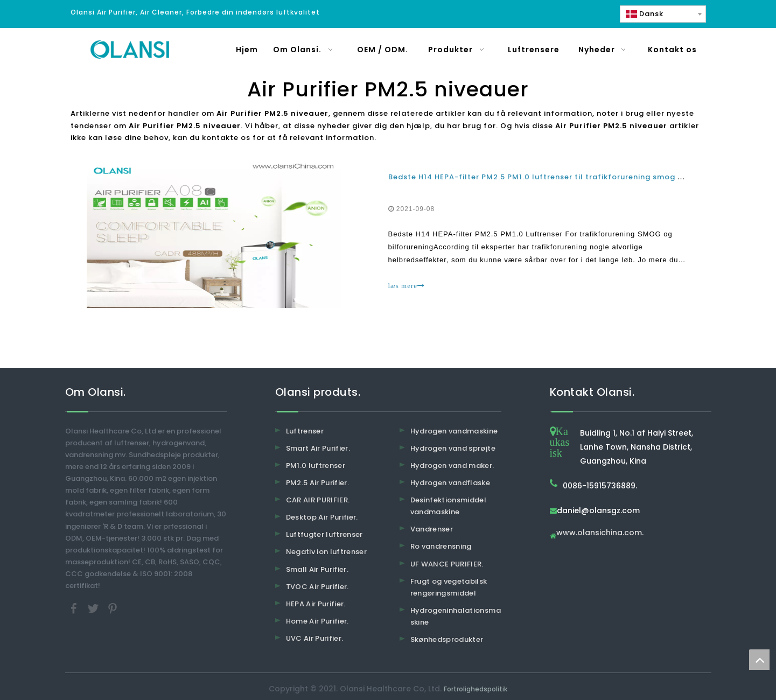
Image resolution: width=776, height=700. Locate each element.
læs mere (407, 286)
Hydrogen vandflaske (450, 483)
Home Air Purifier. (317, 621)
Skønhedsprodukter (447, 639)
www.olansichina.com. (600, 533)
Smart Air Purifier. (318, 448)
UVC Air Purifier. (315, 638)
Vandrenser (432, 529)
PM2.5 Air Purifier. (318, 483)
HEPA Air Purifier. (316, 604)
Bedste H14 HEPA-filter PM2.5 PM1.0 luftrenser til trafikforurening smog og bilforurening (566, 177)
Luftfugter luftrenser (324, 534)
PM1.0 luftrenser (316, 465)
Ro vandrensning (441, 546)
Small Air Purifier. (317, 569)
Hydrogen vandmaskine (454, 431)
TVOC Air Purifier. (317, 587)
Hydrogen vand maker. (452, 465)
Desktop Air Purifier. (322, 517)
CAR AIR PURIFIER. (318, 500)
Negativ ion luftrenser (327, 552)
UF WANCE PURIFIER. (447, 564)
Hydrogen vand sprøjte (453, 448)
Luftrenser (305, 431)
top (759, 660)
